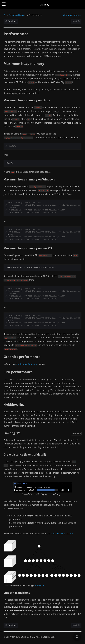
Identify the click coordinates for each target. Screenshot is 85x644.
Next (76, 21)
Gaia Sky (44, 5)
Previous (11, 21)
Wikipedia (39, 585)
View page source (72, 15)
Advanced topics (17, 15)
